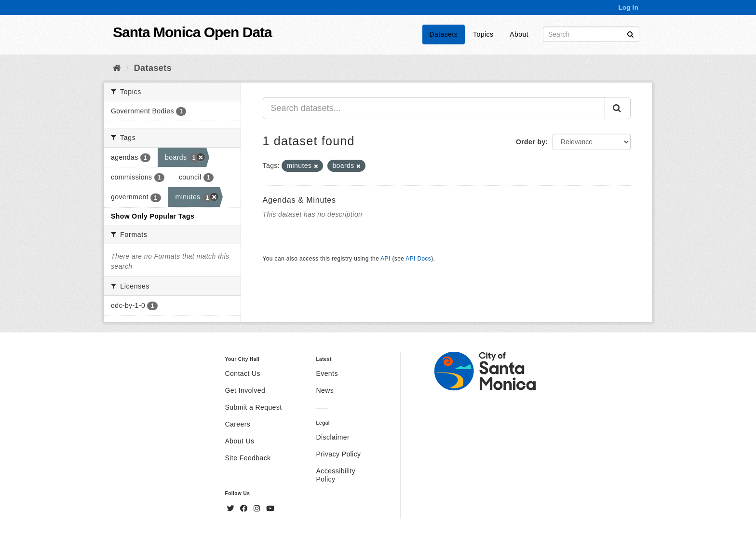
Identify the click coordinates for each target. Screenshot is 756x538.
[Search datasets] (591, 34)
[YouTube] (270, 509)
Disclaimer (333, 437)
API (385, 259)
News (325, 390)
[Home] (117, 68)
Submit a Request (254, 407)
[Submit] (630, 34)
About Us (240, 441)
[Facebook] (245, 509)
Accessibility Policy (336, 475)
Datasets (444, 34)
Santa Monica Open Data (192, 32)
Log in (628, 7)
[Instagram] (258, 509)
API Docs (418, 259)
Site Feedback (248, 458)
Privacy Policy (338, 454)
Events (327, 373)
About (519, 34)
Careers (238, 424)
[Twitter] (232, 509)
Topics (483, 34)
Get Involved (245, 390)
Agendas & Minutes (299, 200)
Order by (531, 142)
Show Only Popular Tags (153, 216)
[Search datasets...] (434, 108)
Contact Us (243, 373)
